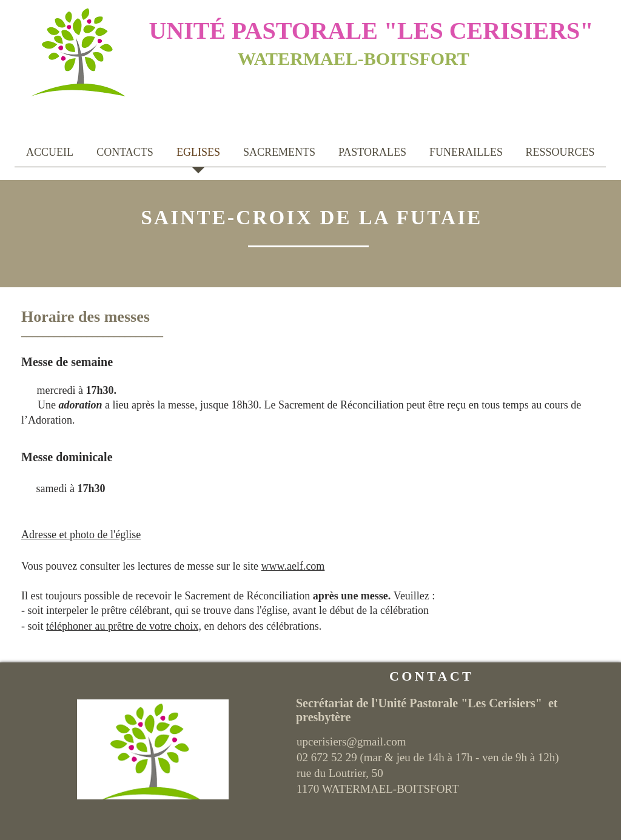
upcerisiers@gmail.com (351, 742)
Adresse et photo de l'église (81, 535)
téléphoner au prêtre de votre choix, (124, 626)
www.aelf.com (293, 566)
